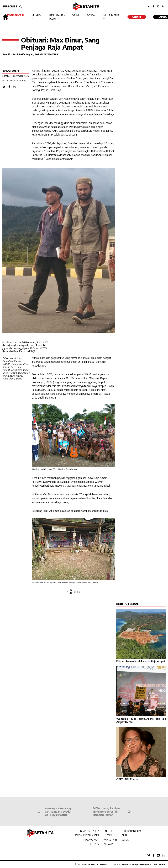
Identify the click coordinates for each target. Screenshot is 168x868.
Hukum (37, 15)
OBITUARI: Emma (127, 779)
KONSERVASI (110, 840)
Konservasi (15, 15)
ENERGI (108, 831)
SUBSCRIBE (10, 6)
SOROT (137, 17)
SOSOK (125, 840)
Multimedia (111, 15)
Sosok (91, 15)
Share (74, 592)
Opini (75, 15)
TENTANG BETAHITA (88, 831)
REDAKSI (95, 844)
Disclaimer (159, 864)
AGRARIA (108, 844)
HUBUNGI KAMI (91, 840)
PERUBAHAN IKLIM (131, 831)
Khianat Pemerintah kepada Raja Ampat (141, 661)
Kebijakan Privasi (142, 864)
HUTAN (108, 835)
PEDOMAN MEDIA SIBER (87, 835)
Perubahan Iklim (57, 17)
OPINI (124, 835)
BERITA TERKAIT (128, 604)
